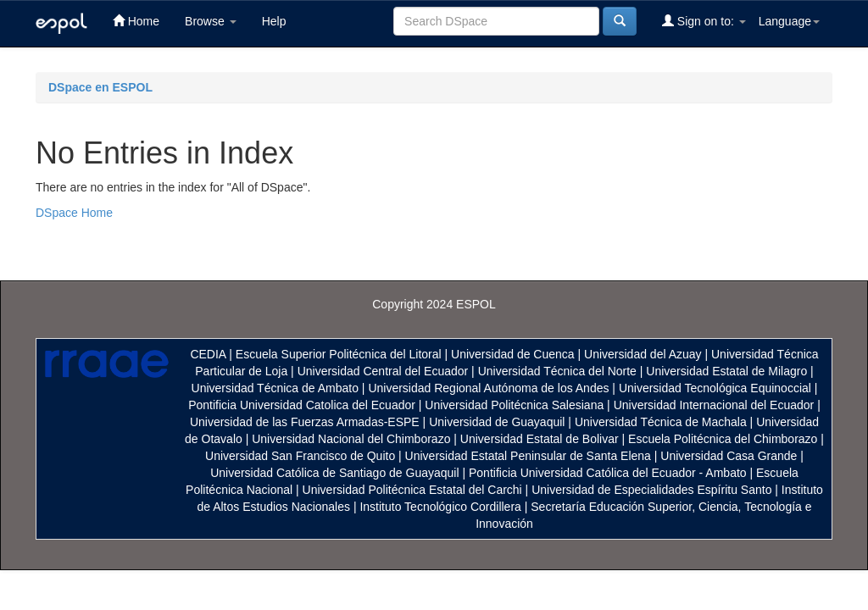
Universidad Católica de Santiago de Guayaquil (334, 473)
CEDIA (208, 354)
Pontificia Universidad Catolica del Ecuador (302, 405)
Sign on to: (704, 21)
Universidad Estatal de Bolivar (540, 439)
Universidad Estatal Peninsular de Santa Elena (528, 456)
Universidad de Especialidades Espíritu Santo (651, 490)
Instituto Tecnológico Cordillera (440, 507)
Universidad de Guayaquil (497, 422)
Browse (211, 21)
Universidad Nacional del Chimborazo (351, 439)
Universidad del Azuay (643, 354)
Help (274, 21)
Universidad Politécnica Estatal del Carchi (412, 490)
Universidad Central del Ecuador (383, 371)
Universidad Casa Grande (730, 456)
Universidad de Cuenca (513, 354)
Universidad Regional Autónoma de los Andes (488, 388)
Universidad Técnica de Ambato (275, 388)
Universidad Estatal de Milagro (726, 371)
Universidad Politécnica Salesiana (514, 405)
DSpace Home (74, 213)
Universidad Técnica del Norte (557, 371)
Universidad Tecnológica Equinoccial (715, 388)
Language (789, 21)
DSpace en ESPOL (100, 87)
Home (136, 21)
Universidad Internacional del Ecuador (714, 405)
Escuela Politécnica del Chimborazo (723, 439)
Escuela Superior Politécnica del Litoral (339, 354)
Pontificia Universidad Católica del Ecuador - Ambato (608, 473)
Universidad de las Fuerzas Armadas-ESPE (305, 422)
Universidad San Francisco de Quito (300, 456)
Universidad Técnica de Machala (661, 422)
